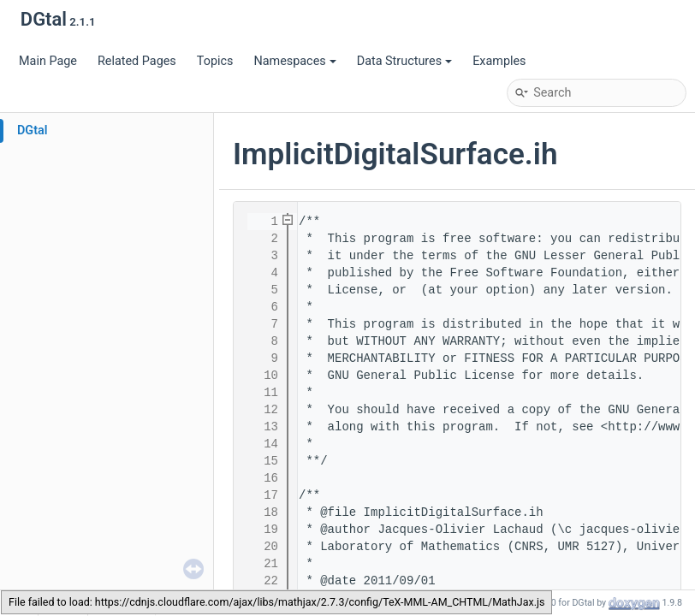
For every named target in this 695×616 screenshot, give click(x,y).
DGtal (33, 130)
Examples (499, 61)
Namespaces (294, 61)
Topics (215, 61)
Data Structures (404, 61)
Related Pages (137, 61)
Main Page (48, 61)
